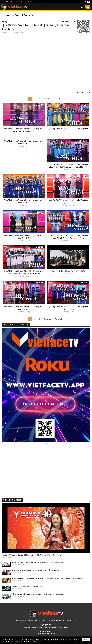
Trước (66, 22)
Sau (72, 22)
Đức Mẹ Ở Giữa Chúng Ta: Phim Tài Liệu (68, 271)
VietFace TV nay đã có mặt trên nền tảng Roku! (27, 586)
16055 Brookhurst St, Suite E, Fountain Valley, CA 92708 (49, 627)
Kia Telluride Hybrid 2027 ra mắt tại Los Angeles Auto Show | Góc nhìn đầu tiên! (38, 562)
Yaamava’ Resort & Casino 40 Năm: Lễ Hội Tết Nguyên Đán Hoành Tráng (31, 555)
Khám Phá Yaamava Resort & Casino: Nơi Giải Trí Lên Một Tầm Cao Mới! (36, 570)
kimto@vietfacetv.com (48, 634)
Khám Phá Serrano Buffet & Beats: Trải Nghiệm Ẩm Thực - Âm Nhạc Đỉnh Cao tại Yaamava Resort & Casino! (47, 578)
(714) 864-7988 (47, 625)
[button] (88, 7)
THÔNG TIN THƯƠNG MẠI (12, 500)
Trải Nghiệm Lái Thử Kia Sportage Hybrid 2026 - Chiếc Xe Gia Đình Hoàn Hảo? (38, 594)
